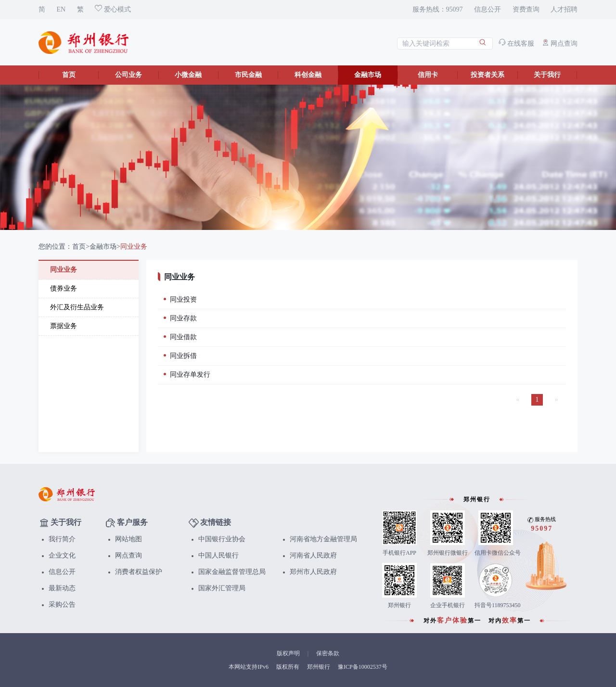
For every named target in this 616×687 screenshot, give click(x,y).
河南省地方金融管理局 (323, 539)
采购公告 (62, 604)
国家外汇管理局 (222, 588)
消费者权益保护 (139, 572)
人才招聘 (564, 9)
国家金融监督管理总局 (232, 572)
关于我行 (547, 75)
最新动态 (62, 588)
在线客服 (517, 44)
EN (61, 9)
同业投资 (180, 299)
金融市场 (368, 75)
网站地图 (128, 539)
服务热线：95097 (438, 9)
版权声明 (288, 653)
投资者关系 (488, 75)
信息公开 (488, 9)
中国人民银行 (218, 555)
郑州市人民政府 (313, 572)
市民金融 (248, 75)
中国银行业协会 (222, 539)
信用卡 (428, 75)
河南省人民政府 (313, 555)
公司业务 (128, 75)
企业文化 (62, 555)
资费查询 (526, 9)
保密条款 (328, 653)
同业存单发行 (187, 375)
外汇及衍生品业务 (77, 307)
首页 (69, 75)
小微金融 (188, 75)
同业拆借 (180, 356)
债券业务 (64, 288)
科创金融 (308, 75)
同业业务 (134, 247)
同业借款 (180, 337)
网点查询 (560, 44)
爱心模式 (113, 9)
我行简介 (62, 539)
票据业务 (64, 326)
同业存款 (180, 318)
